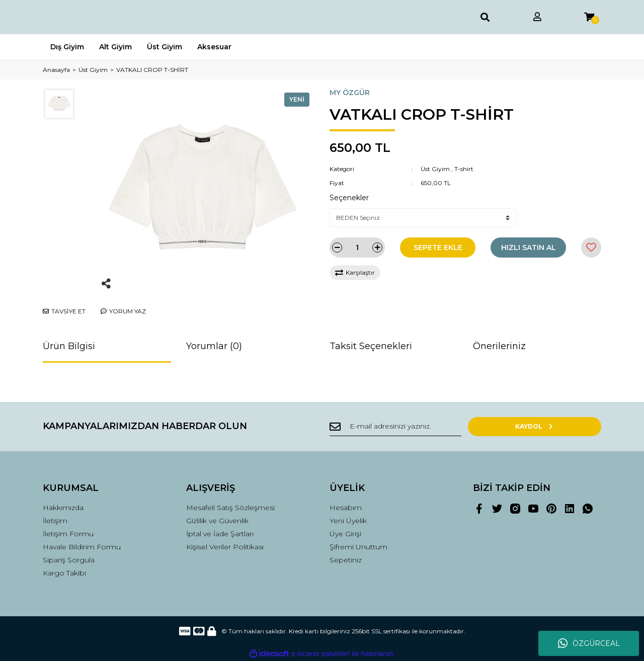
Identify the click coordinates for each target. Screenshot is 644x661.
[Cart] (589, 17)
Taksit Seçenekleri (371, 346)
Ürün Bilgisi (69, 346)
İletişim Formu (68, 534)
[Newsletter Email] (428, 427)
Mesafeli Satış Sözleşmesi (230, 508)
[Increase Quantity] (377, 247)
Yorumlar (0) (214, 346)
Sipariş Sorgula (69, 560)
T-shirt (464, 169)
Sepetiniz (346, 560)
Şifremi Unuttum (358, 547)
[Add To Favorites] (591, 247)
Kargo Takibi (64, 573)
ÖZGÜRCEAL (589, 643)
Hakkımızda (63, 508)
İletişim (55, 521)
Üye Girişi (345, 534)
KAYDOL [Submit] (569, 426)
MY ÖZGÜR (350, 93)
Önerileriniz (499, 346)
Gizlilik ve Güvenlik (217, 521)
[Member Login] (537, 17)
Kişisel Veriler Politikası (225, 547)
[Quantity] (357, 247)
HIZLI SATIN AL (529, 247)
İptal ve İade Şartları (220, 534)
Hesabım (346, 508)
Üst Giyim (435, 169)
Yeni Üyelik (348, 521)
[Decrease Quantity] (337, 247)
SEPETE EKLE (438, 247)
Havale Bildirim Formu (82, 547)
